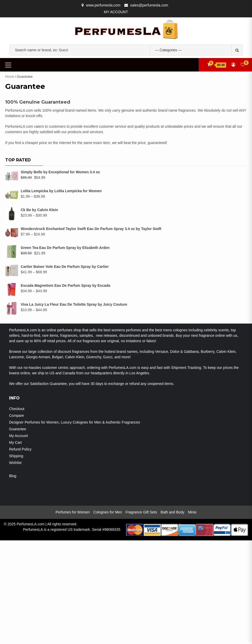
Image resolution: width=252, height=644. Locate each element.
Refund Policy (20, 553)
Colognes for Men (108, 616)
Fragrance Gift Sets (141, 616)
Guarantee (18, 533)
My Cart (15, 546)
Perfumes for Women (73, 616)
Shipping (16, 560)
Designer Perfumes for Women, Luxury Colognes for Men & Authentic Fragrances (75, 526)
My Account (116, 12)
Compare (17, 519)
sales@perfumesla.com (149, 5)
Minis (192, 616)
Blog (13, 579)
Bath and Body (172, 616)
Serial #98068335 (106, 633)
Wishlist (15, 566)
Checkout (17, 512)
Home (10, 77)
